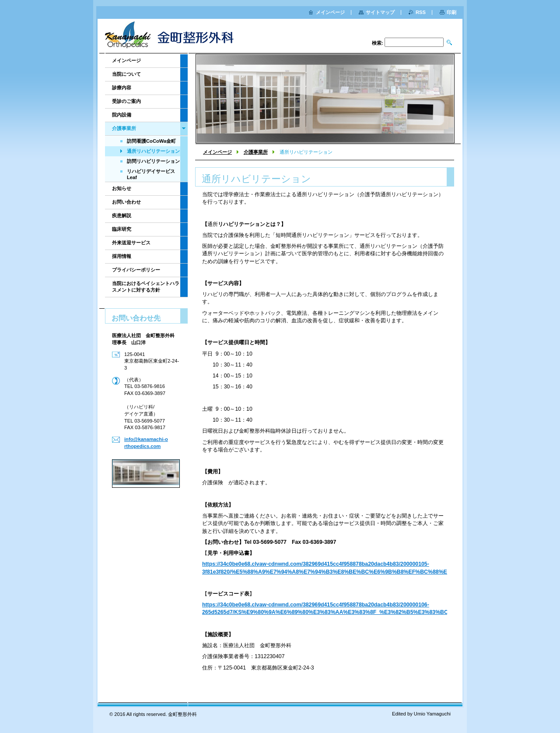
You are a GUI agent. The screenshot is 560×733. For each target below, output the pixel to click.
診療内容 (122, 88)
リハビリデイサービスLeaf (151, 174)
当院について (126, 74)
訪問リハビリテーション (153, 161)
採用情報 (122, 256)
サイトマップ (380, 12)
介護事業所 (256, 152)
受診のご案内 (126, 101)
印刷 (451, 12)
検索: (378, 43)
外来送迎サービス (131, 243)
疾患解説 (122, 215)
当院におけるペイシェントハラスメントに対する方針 (146, 287)
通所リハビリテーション (153, 151)
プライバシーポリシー (136, 270)
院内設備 (122, 115)
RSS (421, 12)
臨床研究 (122, 229)
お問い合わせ (126, 202)
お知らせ (122, 188)
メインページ (217, 152)
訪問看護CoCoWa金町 (151, 141)
